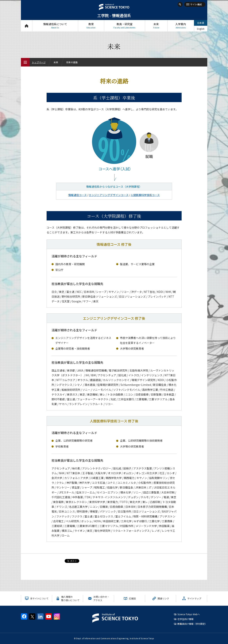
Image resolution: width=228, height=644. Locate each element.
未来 (156, 26)
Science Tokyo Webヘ (189, 614)
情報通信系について (55, 26)
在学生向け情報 (185, 619)
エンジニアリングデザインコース (109, 195)
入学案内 (181, 26)
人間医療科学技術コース (145, 195)
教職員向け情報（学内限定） (192, 624)
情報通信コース (77, 195)
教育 (91, 26)
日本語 (201, 23)
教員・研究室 (125, 26)
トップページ (27, 26)
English (201, 29)
